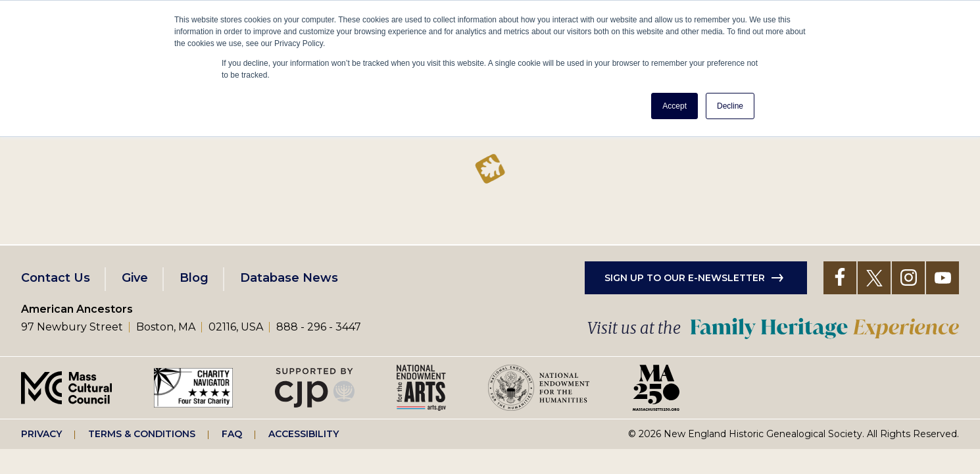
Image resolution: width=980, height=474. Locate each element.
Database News (289, 278)
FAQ (232, 434)
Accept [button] (674, 106)
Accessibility (304, 434)
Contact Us (56, 278)
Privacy (41, 434)
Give (135, 278)
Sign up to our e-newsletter (685, 278)
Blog (194, 278)
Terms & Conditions (142, 434)
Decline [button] (730, 106)
